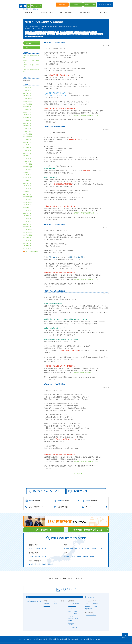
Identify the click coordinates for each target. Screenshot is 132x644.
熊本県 (44, 558)
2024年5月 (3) (27, 144)
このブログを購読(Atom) (31, 245)
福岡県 (38, 558)
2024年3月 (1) (27, 150)
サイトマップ (34, 640)
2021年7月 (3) (27, 235)
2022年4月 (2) (27, 213)
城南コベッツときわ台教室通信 (55, 36)
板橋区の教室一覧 (65, 633)
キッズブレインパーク (74, 598)
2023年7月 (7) (27, 172)
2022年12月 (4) (28, 191)
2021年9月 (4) (27, 232)
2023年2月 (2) (27, 185)
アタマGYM (71, 603)
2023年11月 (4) (28, 161)
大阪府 (73, 550)
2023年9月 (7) (27, 166)
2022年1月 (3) (27, 221)
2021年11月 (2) (28, 226)
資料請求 (76, 3)
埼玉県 (81, 542)
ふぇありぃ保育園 (73, 608)
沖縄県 (50, 558)
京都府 (79, 550)
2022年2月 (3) (27, 218)
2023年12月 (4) (28, 158)
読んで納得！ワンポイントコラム (44, 485)
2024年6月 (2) (27, 142)
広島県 (31, 558)
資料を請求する (44, 524)
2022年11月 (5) (28, 194)
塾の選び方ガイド (78, 485)
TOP (20, 633)
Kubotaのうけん (72, 600)
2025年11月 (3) (28, 95)
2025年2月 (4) (27, 120)
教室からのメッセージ (47, 11)
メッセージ (29, 41)
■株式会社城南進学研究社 (34, 595)
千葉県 (87, 542)
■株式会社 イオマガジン (91, 601)
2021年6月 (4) (27, 237)
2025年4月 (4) (27, 114)
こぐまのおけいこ (73, 621)
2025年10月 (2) (28, 98)
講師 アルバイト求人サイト (65, 572)
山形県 (44, 542)
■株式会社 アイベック (91, 604)
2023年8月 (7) (27, 169)
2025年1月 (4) (27, 123)
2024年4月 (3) (27, 147)
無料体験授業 (62, 3)
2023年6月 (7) (27, 174)
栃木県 (100, 542)
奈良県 (92, 550)
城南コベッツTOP (85, 11)
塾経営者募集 (46, 640)
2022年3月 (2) (27, 215)
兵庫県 (66, 550)
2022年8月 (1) (27, 202)
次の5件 (80, 468)
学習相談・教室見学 (90, 3)
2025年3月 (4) (27, 117)
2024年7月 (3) (27, 139)
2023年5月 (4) (27, 177)
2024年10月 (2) (28, 131)
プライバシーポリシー (24, 640)
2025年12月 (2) (28, 93)
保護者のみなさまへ (62, 501)
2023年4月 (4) (27, 180)
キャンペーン (104, 11)
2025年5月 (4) (27, 112)
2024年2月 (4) (27, 153)
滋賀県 (86, 550)
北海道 (31, 542)
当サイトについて (55, 640)
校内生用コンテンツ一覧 (105, 2)
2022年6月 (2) (27, 207)
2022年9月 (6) (27, 199)
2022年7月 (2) (27, 204)
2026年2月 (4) (27, 87)
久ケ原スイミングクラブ (92, 598)
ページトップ (125, 638)
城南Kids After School (91, 609)
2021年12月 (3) (28, 224)
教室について (29, 11)
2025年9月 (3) (27, 101)
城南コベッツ (47, 600)
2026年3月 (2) (27, 84)
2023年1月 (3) (27, 188)
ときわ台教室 (75, 633)
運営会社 (40, 640)
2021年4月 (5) (27, 243)
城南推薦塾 (46, 598)
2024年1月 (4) (27, 155)
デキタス (56, 598)
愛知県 (44, 550)
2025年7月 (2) (27, 106)
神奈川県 (74, 542)
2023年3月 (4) (27, 183)
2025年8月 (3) (27, 104)
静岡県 (38, 550)
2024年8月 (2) (27, 136)
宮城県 (38, 542)
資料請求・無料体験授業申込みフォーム (86, 109)
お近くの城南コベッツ (66, 11)
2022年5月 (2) (27, 210)
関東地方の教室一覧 (42, 633)
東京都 (66, 542)
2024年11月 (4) (28, 128)
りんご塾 (71, 610)
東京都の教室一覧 (54, 633)
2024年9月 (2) (27, 134)
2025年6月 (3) (27, 109)
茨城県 (94, 542)
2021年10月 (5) (28, 229)
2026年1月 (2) (27, 90)
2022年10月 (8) (28, 196)
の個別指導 (33, 495)
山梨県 (31, 550)
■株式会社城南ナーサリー (91, 602)
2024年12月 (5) (28, 125)
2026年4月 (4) (27, 82)
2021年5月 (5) (27, 240)
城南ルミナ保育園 (73, 605)
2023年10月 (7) (28, 164)
